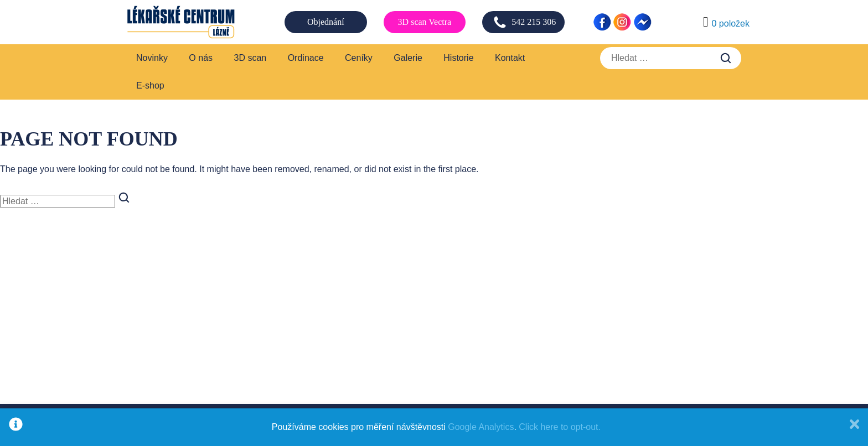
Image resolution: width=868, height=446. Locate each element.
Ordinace (306, 58)
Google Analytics (481, 427)
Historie (458, 58)
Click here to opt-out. (560, 427)
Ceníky (359, 58)
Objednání (326, 22)
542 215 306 (525, 22)
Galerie (408, 58)
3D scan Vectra (425, 22)
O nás (201, 58)
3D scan (250, 58)
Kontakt (510, 58)
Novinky (152, 58)
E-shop (150, 85)
